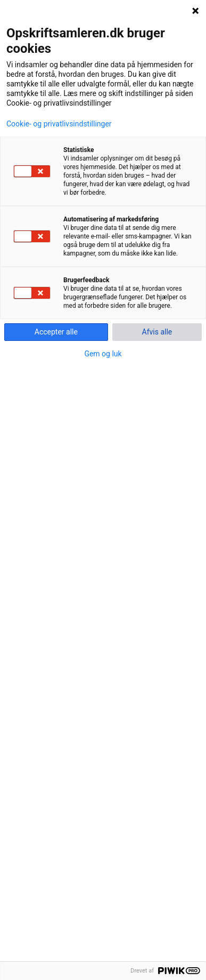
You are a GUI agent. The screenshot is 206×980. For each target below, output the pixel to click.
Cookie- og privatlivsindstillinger (59, 124)
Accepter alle (56, 332)
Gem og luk (103, 354)
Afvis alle (157, 332)
